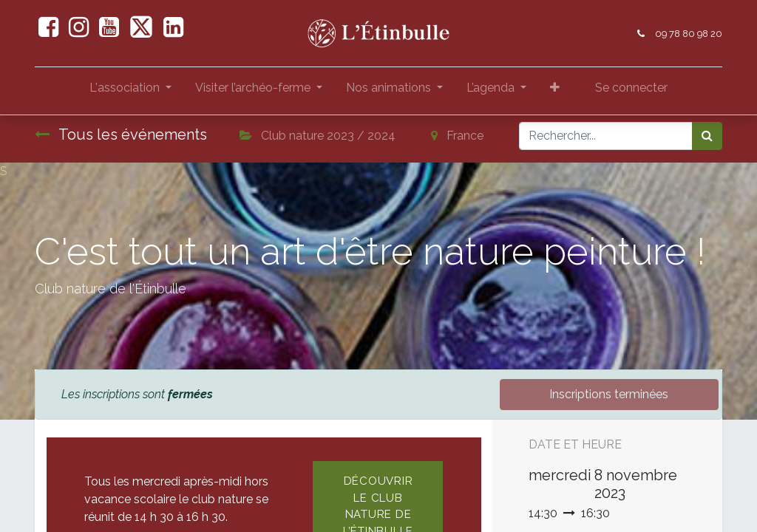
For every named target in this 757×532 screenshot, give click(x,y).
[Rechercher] (707, 136)
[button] (555, 91)
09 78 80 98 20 (689, 34)
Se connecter (631, 88)
